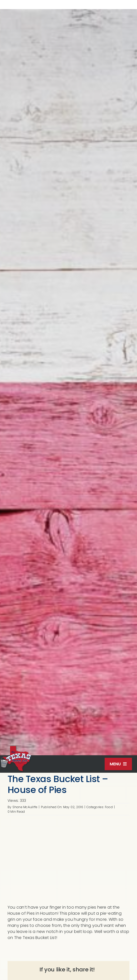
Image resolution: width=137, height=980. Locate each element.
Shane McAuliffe (25, 807)
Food (109, 807)
